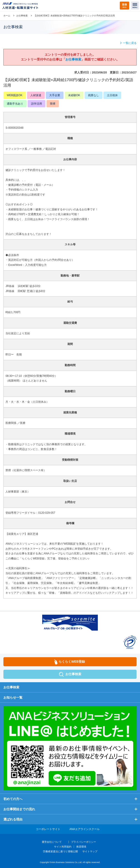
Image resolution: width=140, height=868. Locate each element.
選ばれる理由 (13, 819)
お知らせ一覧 (13, 697)
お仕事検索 (22, 16)
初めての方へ (13, 799)
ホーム (7, 16)
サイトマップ (90, 851)
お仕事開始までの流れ (19, 809)
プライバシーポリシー (84, 842)
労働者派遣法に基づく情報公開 (60, 851)
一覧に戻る (130, 43)
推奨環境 (81, 847)
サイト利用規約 (63, 847)
